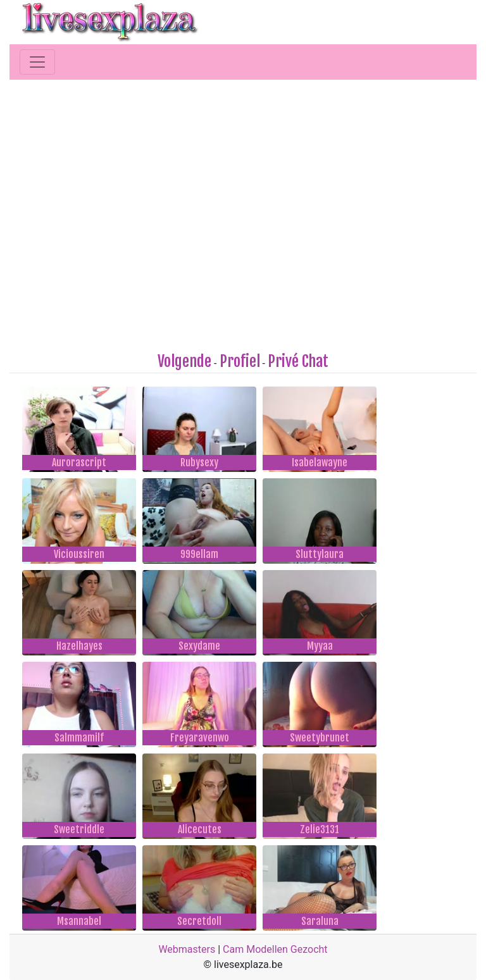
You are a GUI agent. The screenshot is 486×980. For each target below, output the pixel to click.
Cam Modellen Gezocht (275, 949)
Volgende (184, 361)
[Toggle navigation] (37, 62)
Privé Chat (298, 361)
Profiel (240, 361)
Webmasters (187, 949)
